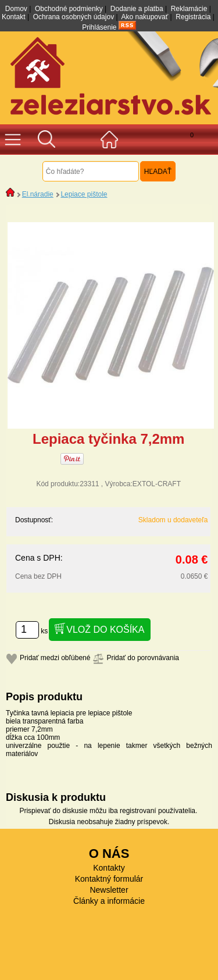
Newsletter (109, 890)
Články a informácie (109, 901)
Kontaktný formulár (109, 879)
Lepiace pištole (84, 194)
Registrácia (193, 17)
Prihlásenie (99, 27)
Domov (16, 9)
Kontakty (109, 868)
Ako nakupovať (145, 17)
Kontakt (14, 17)
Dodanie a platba (137, 9)
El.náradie (38, 194)
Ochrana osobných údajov (74, 17)
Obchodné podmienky (69, 9)
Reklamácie (189, 9)
